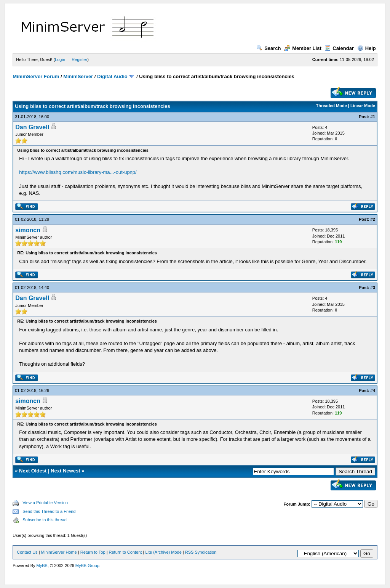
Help (367, 48)
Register (79, 59)
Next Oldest (33, 471)
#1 (373, 117)
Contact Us (27, 552)
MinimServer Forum (36, 76)
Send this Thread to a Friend (49, 511)
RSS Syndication (201, 552)
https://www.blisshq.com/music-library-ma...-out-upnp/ (78, 172)
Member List (303, 48)
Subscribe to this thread (45, 520)
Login (60, 59)
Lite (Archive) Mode (163, 552)
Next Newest (65, 471)
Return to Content (125, 552)
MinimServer (78, 76)
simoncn (28, 230)
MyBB (42, 566)
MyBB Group (87, 566)
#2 (373, 219)
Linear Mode (363, 106)
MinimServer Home (59, 552)
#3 (373, 288)
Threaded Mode (332, 106)
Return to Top (93, 552)
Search (269, 48)
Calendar (339, 48)
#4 (373, 390)
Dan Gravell (32, 127)
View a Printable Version (45, 503)
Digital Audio (112, 76)
